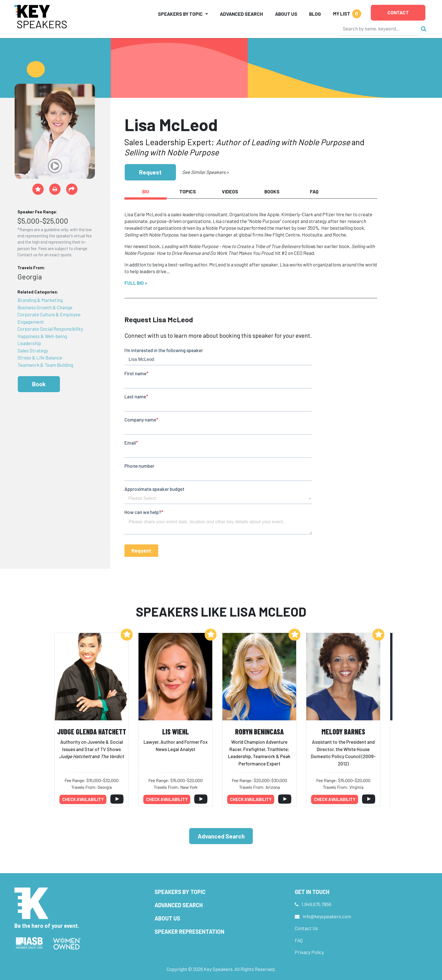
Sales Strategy (33, 350)
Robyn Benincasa (259, 731)
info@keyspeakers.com (327, 916)
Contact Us (306, 928)
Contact (398, 12)
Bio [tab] (146, 191)
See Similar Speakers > (205, 172)
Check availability (83, 799)
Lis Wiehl (176, 731)
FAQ (299, 940)
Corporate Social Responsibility (50, 329)
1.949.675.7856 (316, 904)
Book (39, 384)
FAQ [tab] (314, 191)
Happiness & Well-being (42, 336)
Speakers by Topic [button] (180, 14)
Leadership (29, 343)
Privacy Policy (309, 952)
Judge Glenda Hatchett (92, 731)
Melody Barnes (343, 731)
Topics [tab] (188, 191)
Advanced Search (241, 14)
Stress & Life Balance (40, 357)
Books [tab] (272, 191)
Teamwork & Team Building (45, 365)
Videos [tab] (230, 191)
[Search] (379, 28)
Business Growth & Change (45, 307)
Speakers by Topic (180, 892)
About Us (286, 14)
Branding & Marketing (40, 300)
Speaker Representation (189, 932)
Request (150, 172)
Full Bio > (136, 283)
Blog (315, 14)
